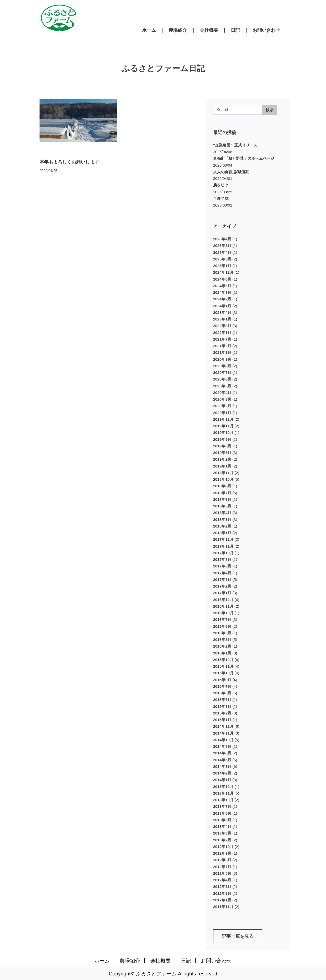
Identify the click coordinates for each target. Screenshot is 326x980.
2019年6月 (222, 446)
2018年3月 (222, 520)
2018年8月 (222, 486)
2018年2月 (222, 526)
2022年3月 (222, 326)
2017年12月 (223, 539)
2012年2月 (222, 893)
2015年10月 (223, 673)
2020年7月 (222, 372)
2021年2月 (222, 346)
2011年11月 (223, 907)
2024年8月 (222, 279)
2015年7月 (222, 686)
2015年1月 (222, 720)
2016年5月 (222, 633)
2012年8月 (222, 860)
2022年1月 (222, 333)
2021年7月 (222, 339)
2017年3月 (222, 580)
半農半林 (221, 199)
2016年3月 (222, 640)
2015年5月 (222, 700)
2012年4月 (222, 880)
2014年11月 (223, 733)
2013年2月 (222, 840)
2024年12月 (223, 272)
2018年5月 (222, 506)
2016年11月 (223, 606)
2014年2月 (222, 773)
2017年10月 (223, 553)
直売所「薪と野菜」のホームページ (244, 158)
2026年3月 (222, 246)
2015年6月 (222, 693)
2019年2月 (222, 459)
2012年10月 (223, 847)
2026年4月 (222, 239)
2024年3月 (222, 292)
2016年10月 (223, 613)
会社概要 (209, 30)
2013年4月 (222, 827)
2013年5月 (222, 820)
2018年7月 (222, 493)
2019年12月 (223, 419)
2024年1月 (222, 306)
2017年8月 (222, 559)
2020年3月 (222, 399)
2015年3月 (222, 706)
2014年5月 (222, 760)
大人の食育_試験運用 (231, 172)
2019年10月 (223, 433)
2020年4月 (222, 393)
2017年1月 (222, 593)
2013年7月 (222, 806)
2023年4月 (222, 312)
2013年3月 (222, 833)
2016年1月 (222, 653)
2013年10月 (223, 800)
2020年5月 (222, 386)
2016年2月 (222, 646)
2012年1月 (222, 900)
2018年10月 (223, 479)
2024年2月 (222, 299)
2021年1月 (222, 352)
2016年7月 (222, 619)
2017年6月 (222, 566)
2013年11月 (223, 793)
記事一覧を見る (238, 936)
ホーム (149, 30)
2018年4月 (222, 513)
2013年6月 (222, 813)
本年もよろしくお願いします (69, 162)
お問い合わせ (266, 30)
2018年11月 (223, 473)
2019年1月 (222, 466)
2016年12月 (223, 600)
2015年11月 (223, 666)
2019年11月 (223, 426)
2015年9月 (222, 680)
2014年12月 (223, 726)
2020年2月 (222, 406)
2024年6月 (222, 286)
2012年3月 (222, 887)
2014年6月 (222, 753)
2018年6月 (222, 499)
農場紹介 (178, 30)
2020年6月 (222, 379)
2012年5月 (222, 873)
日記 (235, 30)
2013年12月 (223, 787)
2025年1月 (222, 266)
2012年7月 (222, 867)
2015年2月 (222, 713)
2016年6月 (222, 626)
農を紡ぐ (221, 185)
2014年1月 (222, 780)
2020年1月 (222, 413)
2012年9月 (222, 853)
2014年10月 (223, 740)
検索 (270, 110)
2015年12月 (223, 660)
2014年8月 (222, 746)
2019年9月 (222, 439)
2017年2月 (222, 586)
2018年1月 (222, 533)
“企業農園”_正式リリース (235, 145)
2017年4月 (222, 573)
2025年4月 (222, 252)
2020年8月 (222, 366)
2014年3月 (222, 766)
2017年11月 (223, 546)
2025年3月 (222, 259)
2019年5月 (222, 453)
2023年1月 (222, 319)
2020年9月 (222, 359)
